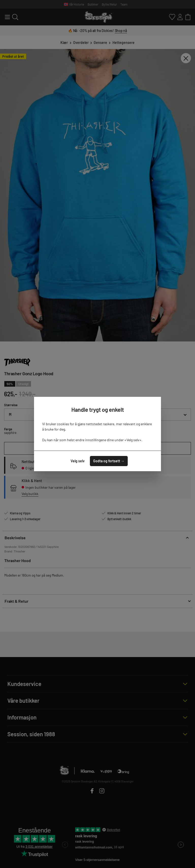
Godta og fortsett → (109, 461)
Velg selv (78, 461)
